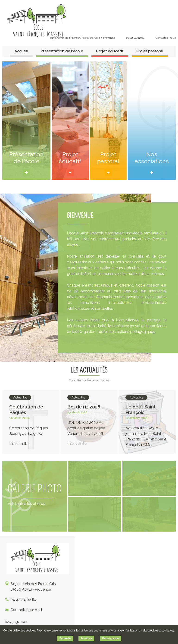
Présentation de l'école (62, 51)
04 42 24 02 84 (135, 38)
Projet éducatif (110, 51)
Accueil (21, 51)
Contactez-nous (166, 38)
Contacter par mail (26, 610)
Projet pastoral (150, 51)
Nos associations (152, 158)
